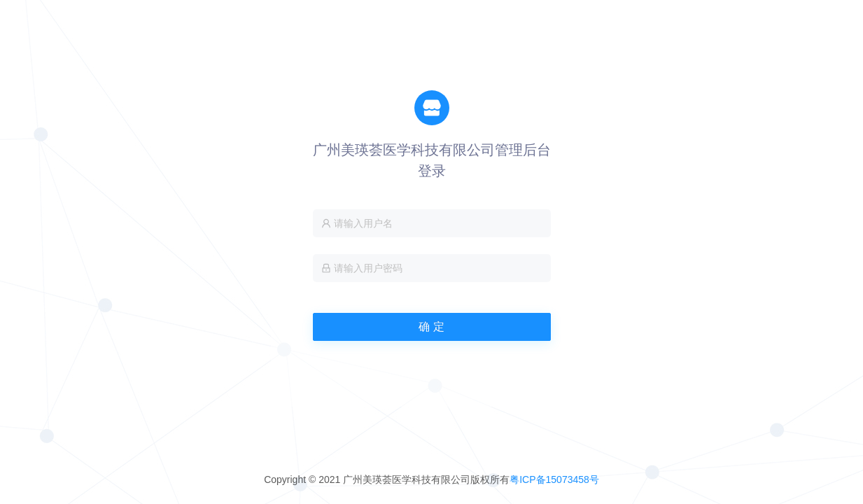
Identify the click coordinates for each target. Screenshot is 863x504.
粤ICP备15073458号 (554, 479)
